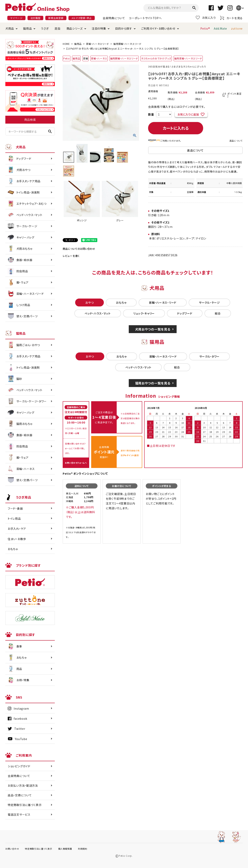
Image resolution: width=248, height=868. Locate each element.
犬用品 (10, 28)
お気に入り (206, 18)
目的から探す (124, 28)
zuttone (237, 28)
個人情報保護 (65, 849)
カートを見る (231, 18)
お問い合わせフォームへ (76, 463)
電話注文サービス (19, 814)
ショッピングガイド (19, 766)
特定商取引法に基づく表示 (25, 805)
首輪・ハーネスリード (97, 44)
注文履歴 (35, 18)
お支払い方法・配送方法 (23, 785)
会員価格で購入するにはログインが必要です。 (177, 107)
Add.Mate (220, 28)
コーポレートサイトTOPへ (145, 18)
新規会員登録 (56, 18)
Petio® (205, 28)
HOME (66, 44)
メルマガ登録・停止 (82, 18)
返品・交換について (20, 795)
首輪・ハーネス (99, 58)
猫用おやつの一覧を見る (153, 383)
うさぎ (45, 28)
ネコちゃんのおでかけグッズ (156, 58)
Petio (67, 58)
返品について (236, 141)
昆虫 (57, 28)
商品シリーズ (75, 28)
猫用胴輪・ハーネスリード (127, 44)
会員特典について (114, 18)
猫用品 (27, 28)
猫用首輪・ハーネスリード (188, 58)
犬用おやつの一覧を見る (153, 329)
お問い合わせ (12, 849)
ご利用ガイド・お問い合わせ (158, 28)
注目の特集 (99, 28)
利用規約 (83, 849)
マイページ (16, 18)
